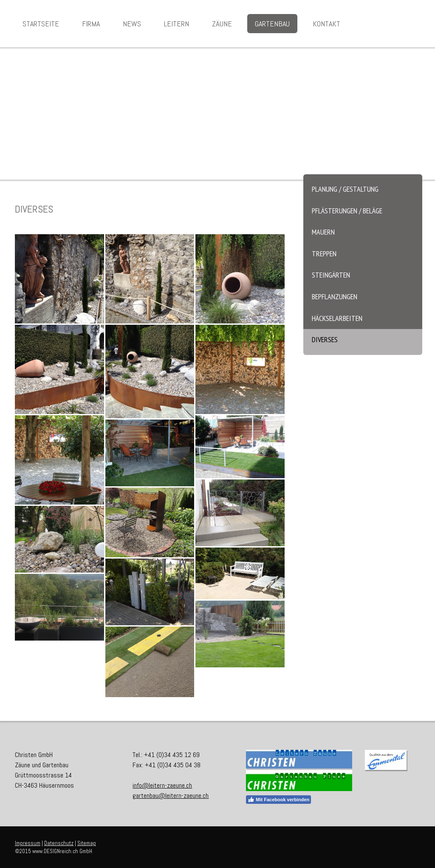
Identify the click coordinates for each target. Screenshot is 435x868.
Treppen (324, 254)
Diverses (325, 339)
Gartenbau (272, 24)
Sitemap (87, 843)
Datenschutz (59, 843)
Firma (91, 24)
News (132, 24)
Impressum (28, 843)
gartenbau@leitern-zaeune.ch (171, 796)
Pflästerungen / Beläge (347, 211)
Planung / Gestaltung (345, 189)
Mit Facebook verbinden (278, 800)
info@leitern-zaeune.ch (162, 785)
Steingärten (331, 275)
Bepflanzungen (335, 296)
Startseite (41, 24)
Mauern (323, 232)
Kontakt (326, 24)
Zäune (222, 24)
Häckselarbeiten (337, 318)
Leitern (177, 24)
